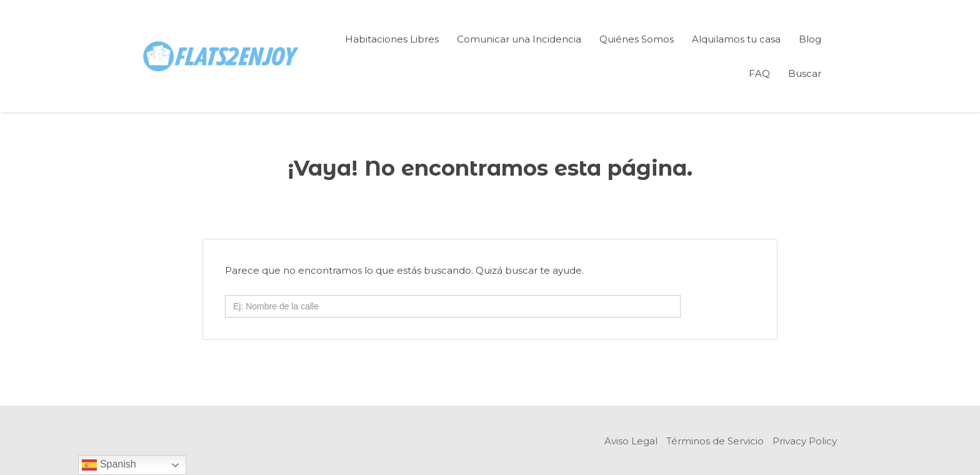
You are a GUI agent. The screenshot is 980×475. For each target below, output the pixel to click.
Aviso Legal (631, 441)
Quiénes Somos (637, 39)
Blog (810, 39)
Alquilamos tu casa (736, 39)
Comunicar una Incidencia (519, 39)
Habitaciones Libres (392, 39)
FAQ (759, 73)
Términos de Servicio (715, 441)
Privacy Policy (805, 441)
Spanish (109, 465)
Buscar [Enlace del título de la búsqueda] (805, 73)
